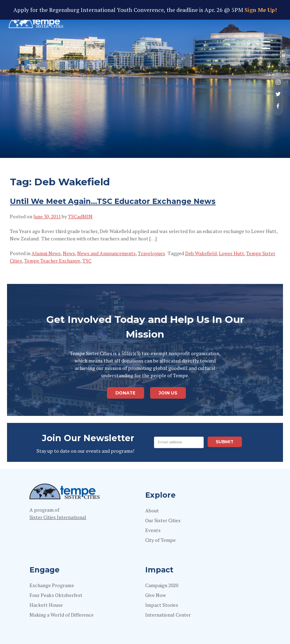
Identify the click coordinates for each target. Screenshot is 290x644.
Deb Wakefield (201, 253)
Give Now (156, 595)
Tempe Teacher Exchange (52, 261)
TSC (87, 261)
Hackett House (46, 605)
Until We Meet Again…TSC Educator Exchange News (113, 201)
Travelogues (151, 253)
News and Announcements (106, 253)
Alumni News (46, 253)
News (69, 253)
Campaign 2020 (162, 585)
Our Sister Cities (163, 520)
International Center (168, 615)
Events (153, 530)
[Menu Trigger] (266, 45)
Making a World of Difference (62, 615)
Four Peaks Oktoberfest (56, 595)
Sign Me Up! (260, 10)
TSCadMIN (80, 216)
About (152, 510)
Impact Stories (162, 605)
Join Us (168, 393)
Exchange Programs (52, 585)
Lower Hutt (231, 253)
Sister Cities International (58, 517)
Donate (125, 393)
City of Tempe (160, 540)
